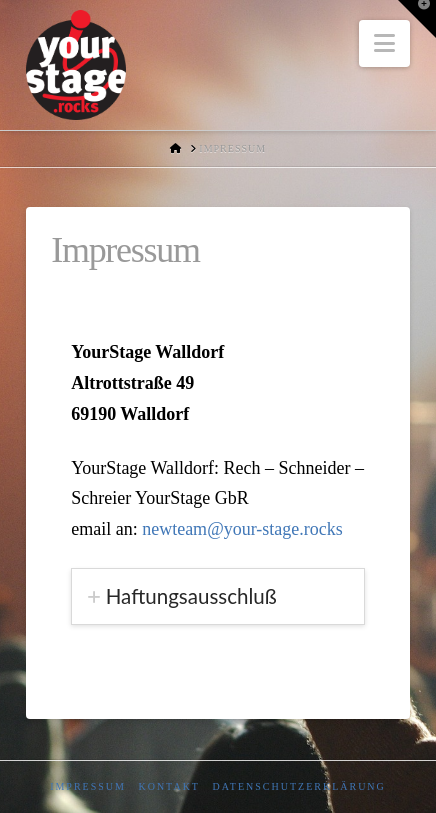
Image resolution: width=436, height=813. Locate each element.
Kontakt (169, 786)
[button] (384, 43)
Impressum (88, 786)
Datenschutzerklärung (298, 786)
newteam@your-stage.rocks (242, 529)
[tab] (218, 596)
